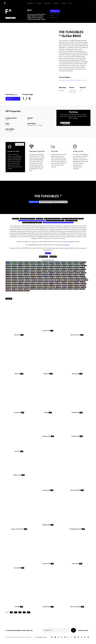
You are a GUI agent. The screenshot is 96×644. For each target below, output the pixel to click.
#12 (77, 284)
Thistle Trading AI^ (64, 245)
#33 (52, 262)
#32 (9, 282)
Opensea (53, 257)
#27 (64, 262)
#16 (27, 262)
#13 (8, 273)
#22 (21, 262)
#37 (27, 264)
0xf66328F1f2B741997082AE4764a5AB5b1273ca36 (73, 80)
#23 (33, 262)
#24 (64, 264)
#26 (15, 264)
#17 (8, 269)
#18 (20, 275)
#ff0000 (7, 125)
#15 (39, 267)
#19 (70, 267)
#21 (45, 262)
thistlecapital (43, 257)
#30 (78, 266)
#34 (14, 284)
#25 (15, 262)
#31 (21, 273)
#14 (83, 262)
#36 (32, 271)
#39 (40, 264)
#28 (21, 264)
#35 (59, 266)
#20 (71, 266)
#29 (8, 262)
